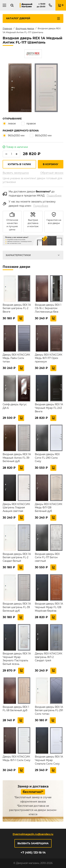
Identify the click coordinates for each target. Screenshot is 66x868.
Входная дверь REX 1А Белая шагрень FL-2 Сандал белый (17, 557)
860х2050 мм (41, 135)
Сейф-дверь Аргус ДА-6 (15, 406)
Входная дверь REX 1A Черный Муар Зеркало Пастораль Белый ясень (17, 659)
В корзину (51, 164)
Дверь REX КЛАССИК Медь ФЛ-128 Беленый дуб (49, 508)
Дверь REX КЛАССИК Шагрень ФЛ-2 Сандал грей (49, 657)
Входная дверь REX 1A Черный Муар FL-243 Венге (49, 408)
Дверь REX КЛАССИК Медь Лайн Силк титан (16, 358)
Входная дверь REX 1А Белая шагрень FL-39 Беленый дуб (17, 607)
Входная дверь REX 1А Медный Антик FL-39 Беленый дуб (17, 458)
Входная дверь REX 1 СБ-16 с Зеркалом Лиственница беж (48, 308)
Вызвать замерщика (16, 173)
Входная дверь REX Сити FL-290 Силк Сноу (47, 458)
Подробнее (54, 196)
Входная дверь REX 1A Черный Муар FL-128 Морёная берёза (49, 607)
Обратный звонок (52, 173)
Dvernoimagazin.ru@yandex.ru (33, 834)
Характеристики (18, 255)
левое (9, 123)
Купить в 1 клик (19, 164)
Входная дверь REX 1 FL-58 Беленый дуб (16, 709)
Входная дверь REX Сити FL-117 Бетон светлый (47, 557)
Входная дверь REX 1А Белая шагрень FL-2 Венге (17, 308)
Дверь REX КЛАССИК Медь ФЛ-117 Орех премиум (49, 358)
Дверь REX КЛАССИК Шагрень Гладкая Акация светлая (16, 508)
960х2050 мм (14, 135)
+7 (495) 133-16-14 (33, 853)
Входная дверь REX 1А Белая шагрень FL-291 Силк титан (49, 710)
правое (29, 123)
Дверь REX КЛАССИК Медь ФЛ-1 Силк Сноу (17, 758)
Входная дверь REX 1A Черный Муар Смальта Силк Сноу (49, 760)
